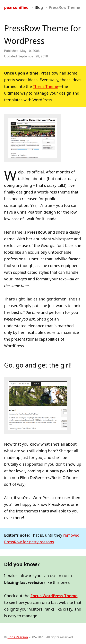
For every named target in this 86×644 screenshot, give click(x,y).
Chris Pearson (18, 637)
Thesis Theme (45, 86)
